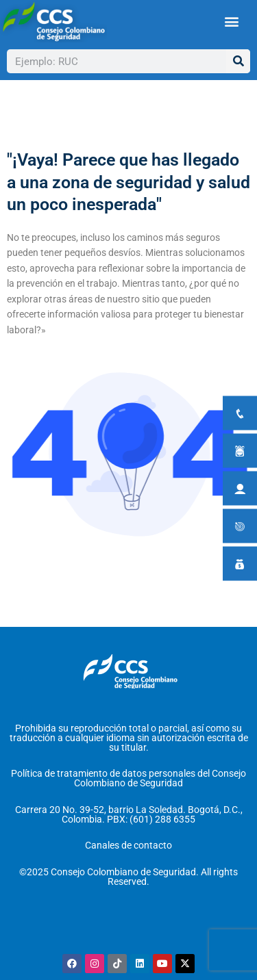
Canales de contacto (128, 845)
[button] (231, 22)
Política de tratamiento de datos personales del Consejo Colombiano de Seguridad (128, 778)
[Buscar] (238, 61)
